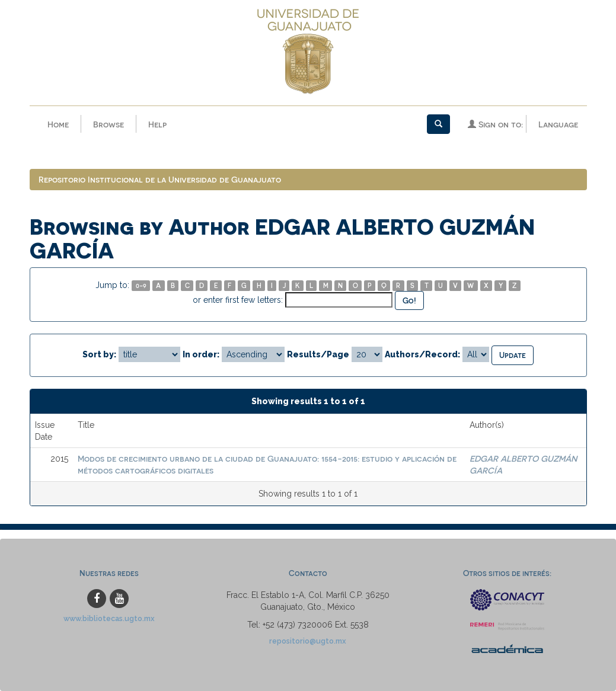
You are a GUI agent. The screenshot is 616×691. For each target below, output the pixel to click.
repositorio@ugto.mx (308, 641)
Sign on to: (495, 124)
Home (58, 124)
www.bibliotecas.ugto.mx (109, 618)
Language (558, 124)
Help (157, 124)
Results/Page (318, 354)
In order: (201, 354)
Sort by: (99, 354)
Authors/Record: (422, 354)
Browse (108, 124)
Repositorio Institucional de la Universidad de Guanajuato (160, 179)
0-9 (141, 285)
